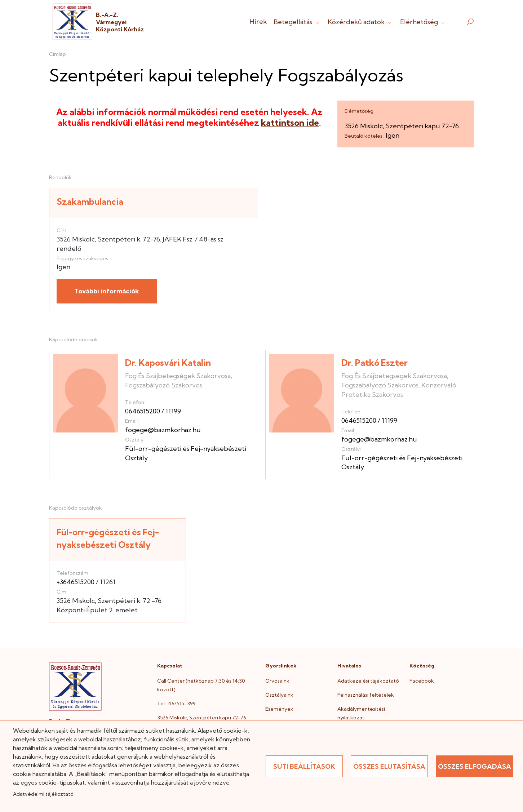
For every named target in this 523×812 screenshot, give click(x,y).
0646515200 (143, 411)
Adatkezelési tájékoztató (368, 681)
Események (279, 709)
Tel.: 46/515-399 (176, 704)
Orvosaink (277, 681)
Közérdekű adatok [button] (360, 22)
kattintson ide (290, 123)
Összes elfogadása (475, 766)
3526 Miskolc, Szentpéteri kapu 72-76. (202, 718)
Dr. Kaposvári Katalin (168, 363)
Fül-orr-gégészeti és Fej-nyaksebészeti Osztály (108, 538)
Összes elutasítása (389, 766)
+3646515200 (76, 582)
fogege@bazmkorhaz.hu (163, 430)
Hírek (258, 21)
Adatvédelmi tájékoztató (43, 794)
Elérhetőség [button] (423, 22)
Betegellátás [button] (297, 22)
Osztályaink (279, 695)
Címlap (57, 54)
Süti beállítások (304, 766)
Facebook (422, 681)
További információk (107, 291)
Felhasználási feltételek (366, 695)
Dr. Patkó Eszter (374, 363)
